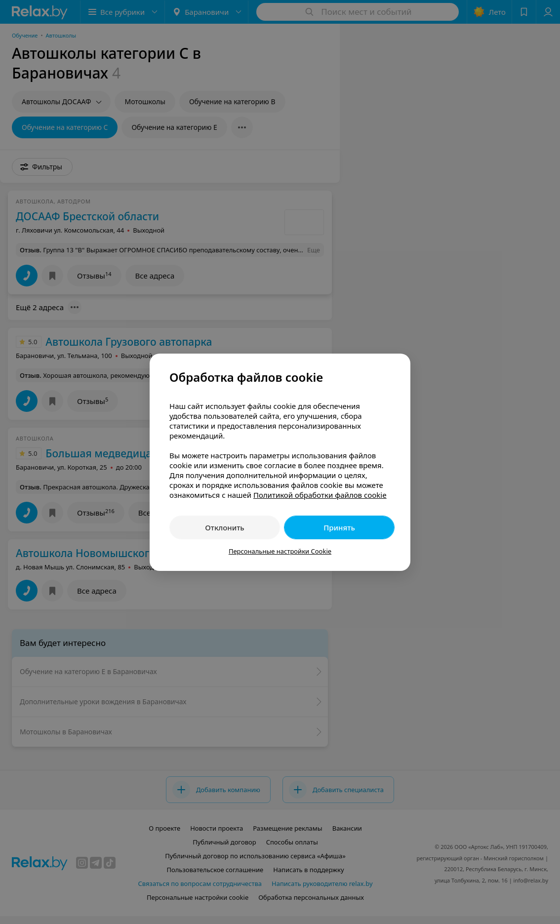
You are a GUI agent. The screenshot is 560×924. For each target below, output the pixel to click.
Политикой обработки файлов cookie (320, 495)
